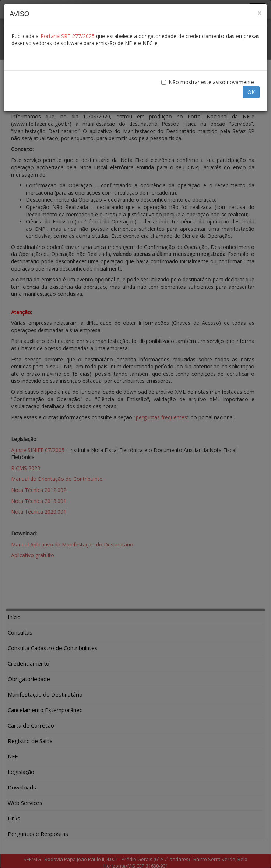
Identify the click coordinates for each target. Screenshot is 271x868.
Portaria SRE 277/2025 (68, 36)
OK (251, 92)
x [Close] (259, 13)
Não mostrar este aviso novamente (208, 82)
